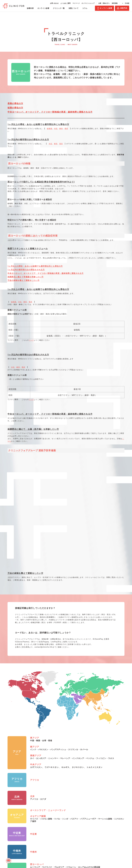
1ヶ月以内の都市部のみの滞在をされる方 (26, 270)
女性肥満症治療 (10, 803)
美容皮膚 (7, 828)
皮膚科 (6, 848)
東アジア (35, 621)
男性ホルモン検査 (28, 807)
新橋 (45, 815)
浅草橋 (46, 792)
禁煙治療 (7, 838)
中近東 (33, 717)
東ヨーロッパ (37, 756)
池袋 (45, 800)
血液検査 (24, 792)
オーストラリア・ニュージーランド (48, 693)
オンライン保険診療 (11, 843)
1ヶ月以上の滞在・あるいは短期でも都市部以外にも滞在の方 (35, 266)
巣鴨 (45, 819)
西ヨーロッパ (37, 748)
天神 (57, 807)
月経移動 (9, 818)
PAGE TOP (128, 845)
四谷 (45, 830)
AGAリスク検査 (27, 804)
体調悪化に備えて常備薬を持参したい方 (26, 277)
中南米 (33, 735)
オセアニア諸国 (38, 699)
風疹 (66, 129)
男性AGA (7, 792)
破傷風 (50, 129)
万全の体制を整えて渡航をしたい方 (24, 280)
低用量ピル (10, 814)
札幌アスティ (61, 792)
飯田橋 (46, 796)
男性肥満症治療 (10, 806)
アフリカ (35, 663)
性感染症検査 (26, 800)
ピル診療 (7, 810)
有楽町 (46, 827)
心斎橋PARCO (61, 804)
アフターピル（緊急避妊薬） (11, 823)
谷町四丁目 (60, 811)
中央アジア (36, 648)
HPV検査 (24, 796)
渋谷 (45, 811)
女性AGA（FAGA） (8, 797)
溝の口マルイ (61, 800)
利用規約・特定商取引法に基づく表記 (114, 808)
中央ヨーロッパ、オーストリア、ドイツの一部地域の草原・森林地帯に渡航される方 (46, 273)
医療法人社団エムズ (114, 797)
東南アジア (36, 639)
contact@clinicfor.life (44, 530)
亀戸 (45, 807)
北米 (32, 679)
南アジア (35, 630)
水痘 (56, 129)
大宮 (57, 796)
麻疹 (61, 129)
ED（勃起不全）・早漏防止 (11, 833)
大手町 (46, 804)
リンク (31, 340)
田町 (45, 823)
